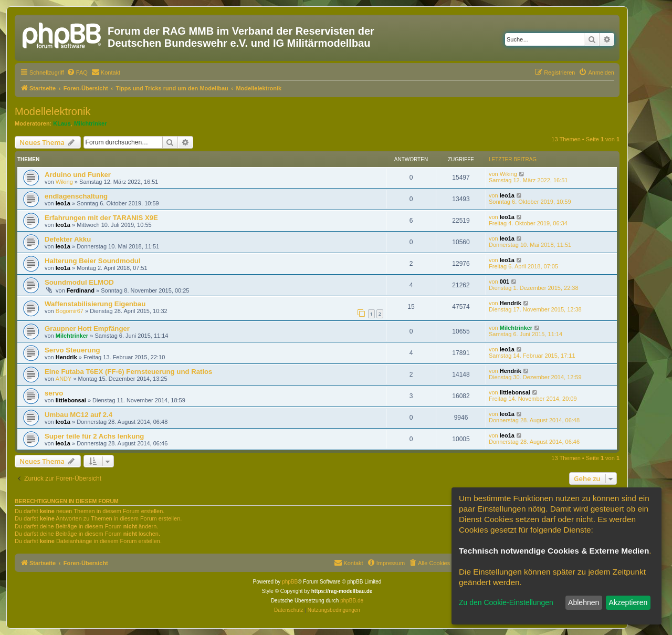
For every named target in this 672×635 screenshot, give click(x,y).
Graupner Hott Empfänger (87, 329)
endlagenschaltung (76, 196)
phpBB (290, 582)
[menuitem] (77, 72)
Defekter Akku (68, 239)
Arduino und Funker (78, 175)
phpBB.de (352, 601)
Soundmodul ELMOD (79, 282)
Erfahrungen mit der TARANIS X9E (101, 218)
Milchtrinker (90, 123)
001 (505, 282)
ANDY (64, 379)
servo (54, 393)
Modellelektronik (53, 111)
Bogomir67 (70, 311)
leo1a (63, 203)
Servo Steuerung (72, 350)
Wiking (64, 182)
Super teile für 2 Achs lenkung (94, 436)
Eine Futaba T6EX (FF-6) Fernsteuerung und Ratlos (128, 372)
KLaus (62, 123)
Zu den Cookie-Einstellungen (506, 602)
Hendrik (511, 303)
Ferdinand (81, 290)
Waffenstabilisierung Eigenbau (95, 304)
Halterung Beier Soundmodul (92, 261)
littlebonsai (71, 400)
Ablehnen (584, 602)
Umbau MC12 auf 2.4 (78, 415)
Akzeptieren (628, 602)
